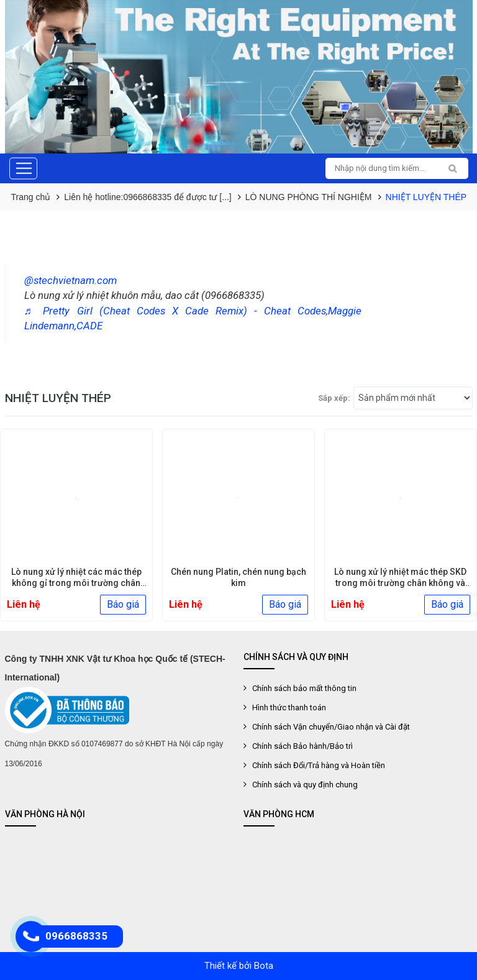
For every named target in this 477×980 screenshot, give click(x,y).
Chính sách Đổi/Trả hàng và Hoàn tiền (319, 765)
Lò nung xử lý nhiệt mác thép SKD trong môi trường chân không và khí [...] (400, 583)
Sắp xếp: (334, 398)
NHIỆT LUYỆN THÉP (426, 197)
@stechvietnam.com (70, 280)
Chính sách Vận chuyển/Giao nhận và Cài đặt (331, 727)
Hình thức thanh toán (289, 708)
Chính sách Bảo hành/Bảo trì (302, 746)
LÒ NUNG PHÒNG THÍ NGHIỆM (309, 197)
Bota (264, 966)
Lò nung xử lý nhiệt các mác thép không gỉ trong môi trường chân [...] (76, 583)
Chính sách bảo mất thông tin (304, 688)
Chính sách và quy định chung (305, 785)
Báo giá (123, 604)
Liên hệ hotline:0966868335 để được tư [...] (148, 197)
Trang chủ (31, 197)
